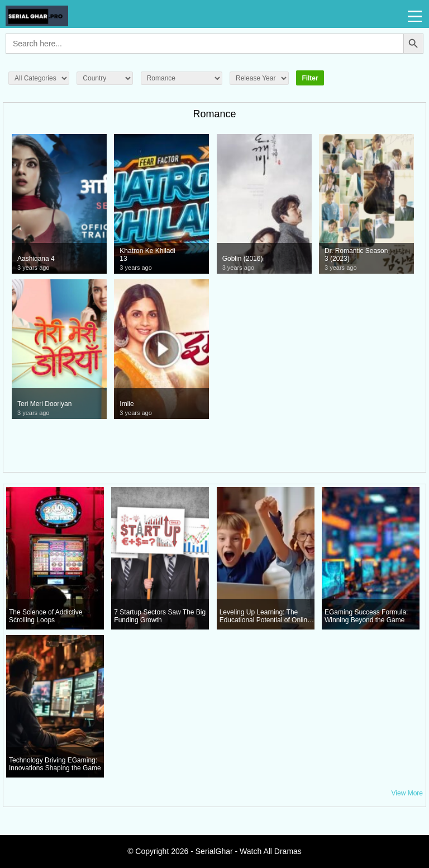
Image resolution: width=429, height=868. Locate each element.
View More (407, 793)
